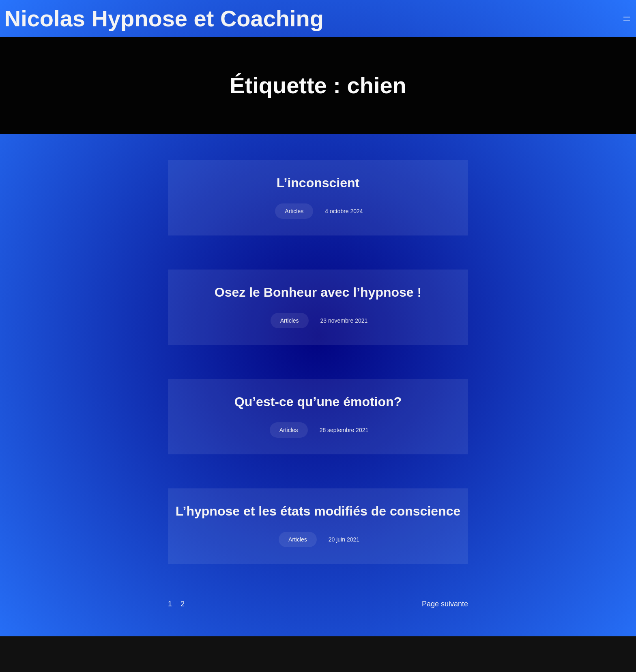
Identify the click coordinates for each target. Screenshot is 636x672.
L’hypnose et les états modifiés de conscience (318, 511)
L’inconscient (318, 183)
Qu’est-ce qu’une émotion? (318, 402)
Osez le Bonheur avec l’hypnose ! (318, 292)
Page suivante (445, 604)
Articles (294, 211)
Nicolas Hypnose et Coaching (164, 18)
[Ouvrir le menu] (627, 19)
